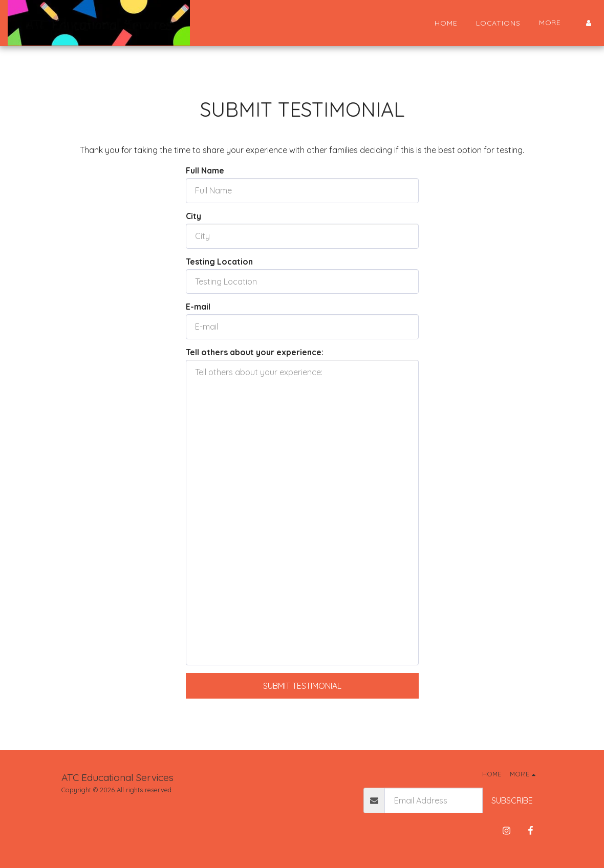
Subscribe (512, 800)
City (193, 216)
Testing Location (219, 262)
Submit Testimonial (302, 686)
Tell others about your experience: (255, 352)
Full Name (205, 170)
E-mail (198, 307)
